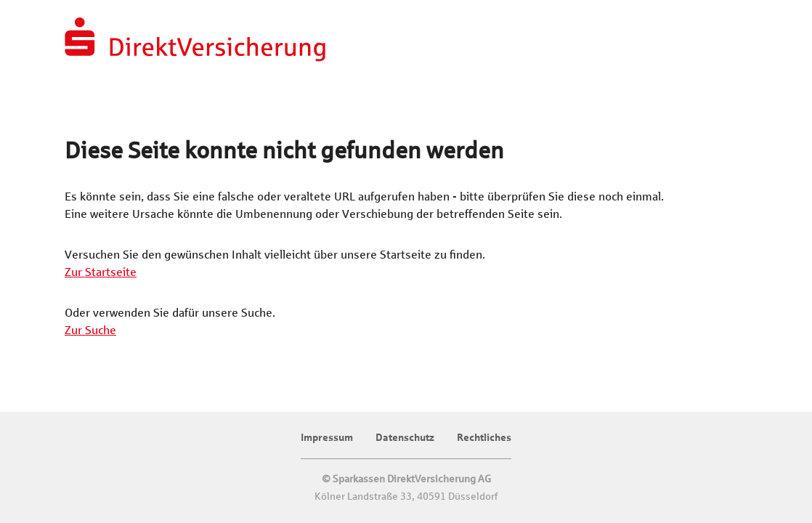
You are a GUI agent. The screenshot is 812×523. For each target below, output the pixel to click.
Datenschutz (405, 438)
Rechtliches (484, 438)
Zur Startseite (101, 272)
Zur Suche (90, 330)
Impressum (327, 438)
